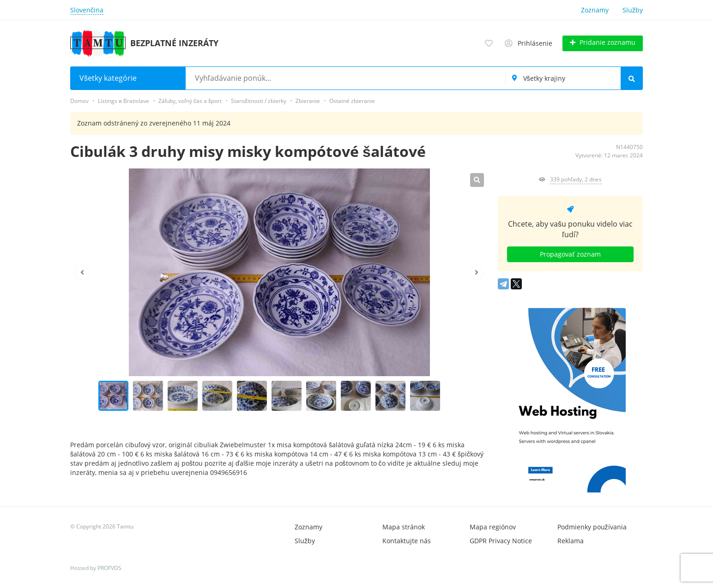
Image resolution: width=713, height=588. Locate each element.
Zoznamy (595, 10)
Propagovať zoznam (570, 254)
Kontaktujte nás (407, 541)
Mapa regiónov (493, 527)
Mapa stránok (404, 527)
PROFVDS (109, 568)
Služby (633, 10)
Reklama (571, 541)
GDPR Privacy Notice (501, 541)
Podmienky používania (592, 527)
